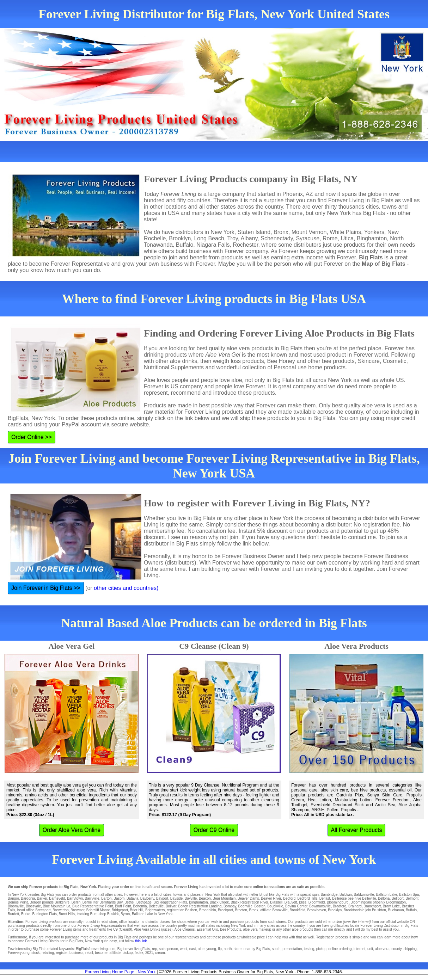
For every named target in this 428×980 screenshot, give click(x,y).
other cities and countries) (126, 588)
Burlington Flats (45, 914)
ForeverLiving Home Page (109, 972)
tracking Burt (87, 914)
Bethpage (144, 902)
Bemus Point (18, 902)
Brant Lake (391, 906)
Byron (125, 914)
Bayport (162, 898)
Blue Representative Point (93, 906)
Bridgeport (120, 910)
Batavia (132, 898)
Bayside (177, 898)
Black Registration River (250, 902)
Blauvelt (291, 902)
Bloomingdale (361, 902)
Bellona (384, 898)
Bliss (303, 902)
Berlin (76, 902)
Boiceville (156, 906)
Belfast (325, 898)
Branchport (372, 906)
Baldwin (346, 895)
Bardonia (28, 898)
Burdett (13, 914)
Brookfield (297, 910)
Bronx (254, 910)
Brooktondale (354, 910)
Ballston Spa (409, 895)
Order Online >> (32, 437)
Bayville (191, 898)
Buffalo (411, 910)
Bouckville (275, 906)
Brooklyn (335, 910)
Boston (260, 906)
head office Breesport (34, 910)
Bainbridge (329, 895)
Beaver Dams (248, 898)
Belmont (412, 898)
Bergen (35, 902)
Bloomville (16, 906)
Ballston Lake (386, 895)
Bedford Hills (308, 898)
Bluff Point (123, 906)
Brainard (355, 906)
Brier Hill (137, 910)
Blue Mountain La (57, 906)
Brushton (379, 910)
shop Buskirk (108, 914)
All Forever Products (357, 830)
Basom (119, 898)
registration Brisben (182, 910)
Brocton (241, 910)
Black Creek (219, 902)
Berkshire (62, 902)
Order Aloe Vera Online (72, 830)
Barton (106, 898)
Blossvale (33, 906)
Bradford (340, 906)
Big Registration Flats (170, 902)
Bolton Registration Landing (200, 906)
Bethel (129, 902)
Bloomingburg (338, 902)
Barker (42, 898)
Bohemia (140, 906)
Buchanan (396, 910)
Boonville (245, 906)
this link (141, 941)
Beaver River (271, 898)
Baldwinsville (364, 895)
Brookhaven (316, 910)
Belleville (369, 898)
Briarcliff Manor (98, 910)
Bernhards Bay (111, 902)
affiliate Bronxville (274, 910)
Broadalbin (208, 910)
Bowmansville (320, 906)
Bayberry (147, 898)
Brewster (77, 910)
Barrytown (75, 898)
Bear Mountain (224, 898)
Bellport (398, 898)
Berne (87, 902)
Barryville (92, 898)
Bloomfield (317, 902)
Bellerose (340, 898)
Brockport (225, 910)
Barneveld (57, 898)
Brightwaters (155, 910)
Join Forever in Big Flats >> (46, 588)
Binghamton (198, 902)
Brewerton (61, 910)
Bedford (289, 898)
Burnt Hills (67, 914)
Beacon (205, 898)
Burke (26, 914)
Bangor (13, 898)
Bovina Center (296, 906)
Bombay (230, 906)
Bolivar (171, 906)
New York (146, 972)
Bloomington (396, 902)
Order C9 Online (214, 830)
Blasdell (276, 902)
